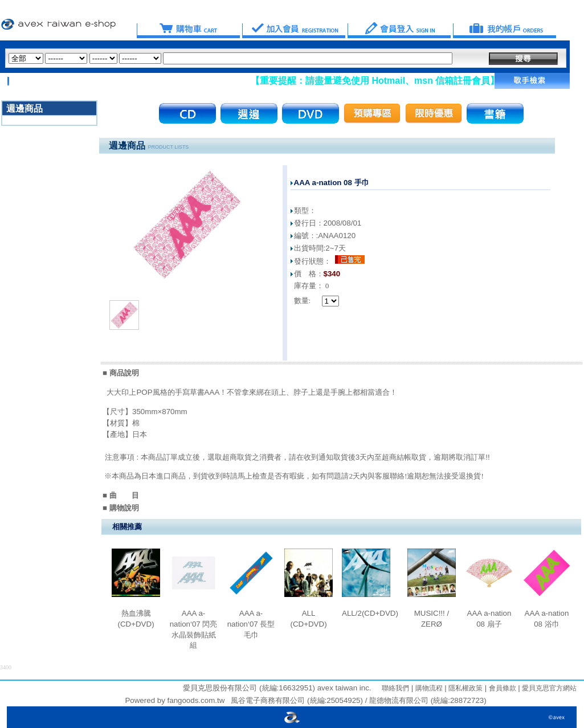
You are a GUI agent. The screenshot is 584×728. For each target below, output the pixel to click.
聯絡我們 (395, 688)
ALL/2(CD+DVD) (370, 613)
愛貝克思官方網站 (549, 688)
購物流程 (428, 688)
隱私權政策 (465, 688)
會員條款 (501, 688)
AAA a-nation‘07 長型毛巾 (251, 624)
